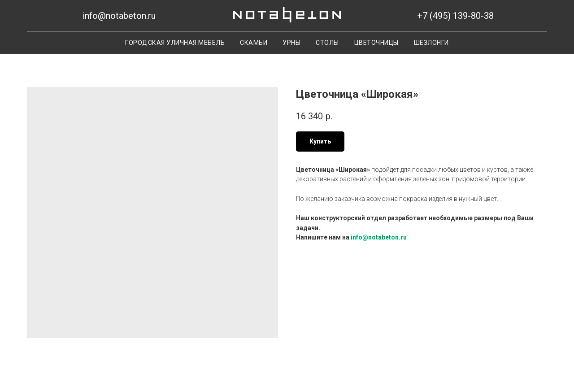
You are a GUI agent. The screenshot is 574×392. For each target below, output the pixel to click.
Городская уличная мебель (175, 43)
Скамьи (254, 43)
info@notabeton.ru (119, 16)
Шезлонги (431, 43)
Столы (327, 43)
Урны (291, 43)
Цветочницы (376, 43)
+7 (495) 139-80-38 (455, 16)
